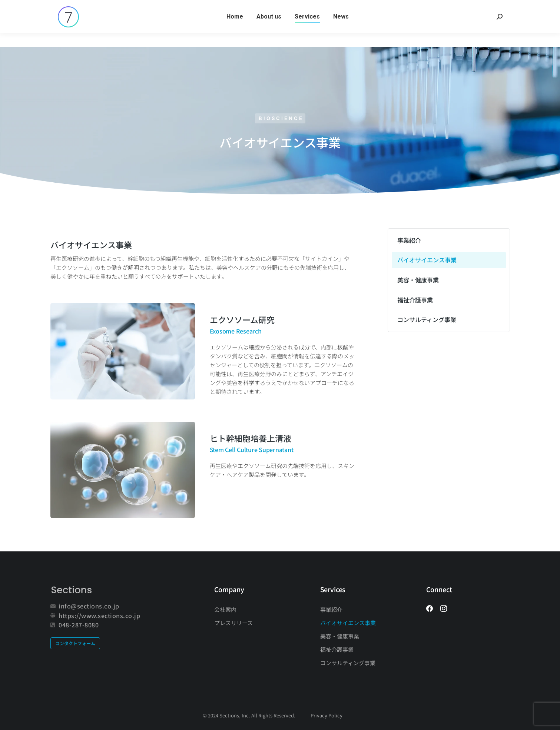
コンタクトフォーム (75, 643)
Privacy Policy (327, 715)
